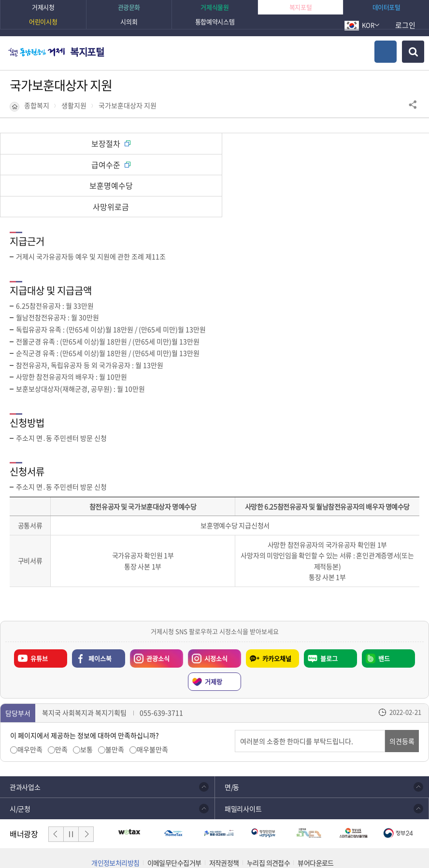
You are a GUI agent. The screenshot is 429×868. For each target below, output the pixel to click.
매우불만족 (152, 707)
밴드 (384, 616)
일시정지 (71, 792)
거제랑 (214, 639)
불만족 (115, 707)
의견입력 (235, 688)
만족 (61, 707)
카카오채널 (277, 616)
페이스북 (100, 616)
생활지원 (74, 105)
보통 (86, 707)
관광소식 (150, 614)
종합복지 (37, 105)
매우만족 (30, 707)
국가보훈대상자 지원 (128, 105)
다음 (86, 792)
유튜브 (39, 616)
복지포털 (87, 52)
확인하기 (317, 841)
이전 (56, 792)
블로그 (329, 616)
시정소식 (208, 614)
